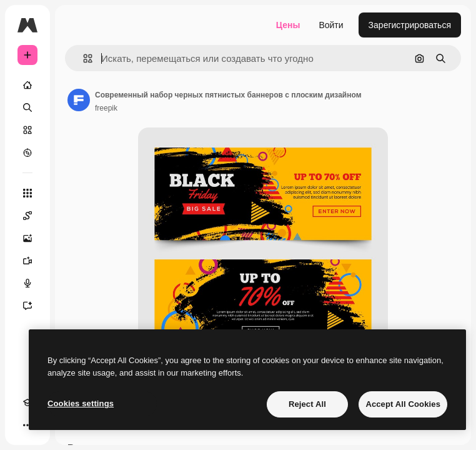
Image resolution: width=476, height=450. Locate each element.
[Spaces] (27, 216)
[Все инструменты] (27, 193)
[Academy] (27, 402)
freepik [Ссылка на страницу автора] (106, 108)
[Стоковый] (27, 130)
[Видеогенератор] (27, 261)
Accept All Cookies (403, 404)
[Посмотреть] (27, 152)
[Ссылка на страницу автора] (79, 100)
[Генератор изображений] (27, 238)
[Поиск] (27, 107)
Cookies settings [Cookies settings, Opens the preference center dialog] (81, 403)
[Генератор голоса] (27, 283)
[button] (83, 58)
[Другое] (27, 425)
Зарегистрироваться (410, 25)
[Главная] (27, 85)
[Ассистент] (27, 306)
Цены (288, 25)
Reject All (307, 404)
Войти (331, 25)
